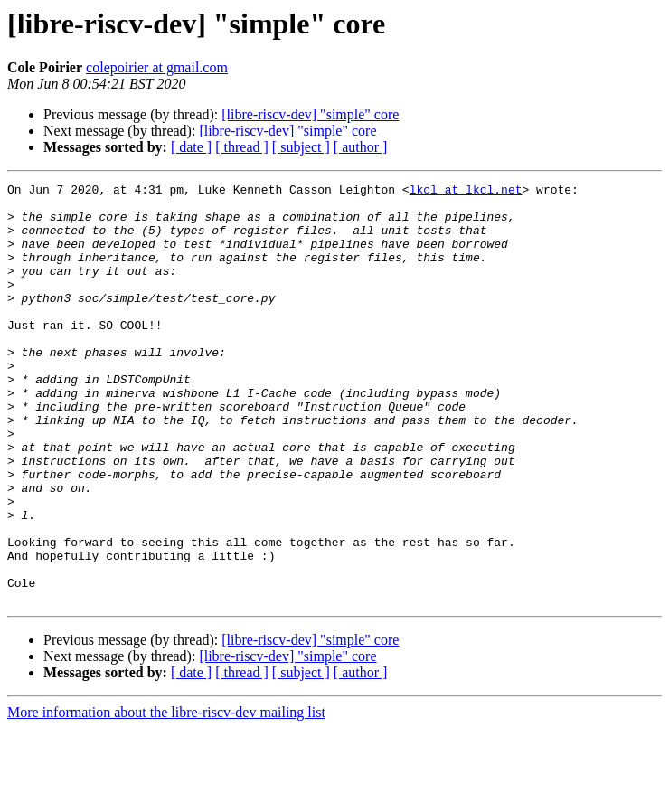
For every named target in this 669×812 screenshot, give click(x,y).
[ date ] (191, 147)
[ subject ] (301, 147)
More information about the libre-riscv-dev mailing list (166, 796)
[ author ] (361, 147)
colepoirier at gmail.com (157, 67)
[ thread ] (242, 147)
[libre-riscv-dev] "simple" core (310, 114)
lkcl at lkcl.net (466, 192)
